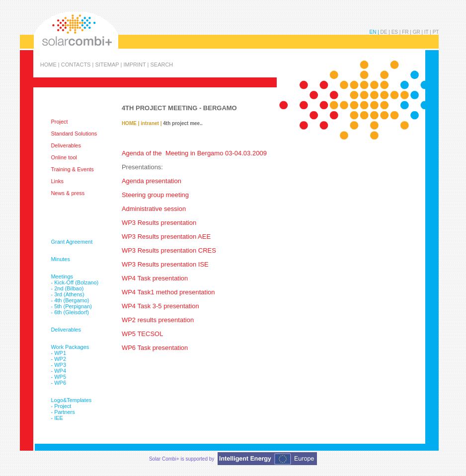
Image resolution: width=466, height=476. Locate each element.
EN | (375, 32)
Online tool (64, 157)
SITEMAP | (109, 64)
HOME (129, 123)
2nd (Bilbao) (69, 288)
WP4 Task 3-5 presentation (160, 306)
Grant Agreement (72, 242)
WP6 (60, 383)
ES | (397, 32)
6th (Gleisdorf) (72, 312)
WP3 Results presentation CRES (169, 250)
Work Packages (70, 347)
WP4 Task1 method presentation (168, 292)
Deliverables (66, 145)
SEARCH (161, 64)
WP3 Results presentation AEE (166, 237)
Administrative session (154, 209)
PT (436, 32)
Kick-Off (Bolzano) (76, 282)
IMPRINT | (137, 64)
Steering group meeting (155, 195)
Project (59, 122)
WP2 (60, 359)
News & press (68, 193)
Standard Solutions (74, 134)
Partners (65, 412)
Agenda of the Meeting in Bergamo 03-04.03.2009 (194, 153)
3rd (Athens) (69, 294)
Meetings (62, 276)
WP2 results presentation (158, 320)
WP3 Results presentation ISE (165, 264)
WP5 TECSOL (143, 334)
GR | (419, 32)
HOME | (51, 64)
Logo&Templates (71, 400)
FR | (407, 32)
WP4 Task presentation (155, 278)
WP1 (60, 353)
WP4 (60, 371)
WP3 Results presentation (160, 223)
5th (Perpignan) (73, 306)
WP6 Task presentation (155, 348)
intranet (150, 123)
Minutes (60, 259)
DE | (386, 32)
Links (57, 181)
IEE (59, 418)
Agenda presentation (152, 181)
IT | (428, 32)
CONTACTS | (78, 64)
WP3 (60, 365)
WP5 (60, 377)
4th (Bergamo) (72, 300)
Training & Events (72, 169)
